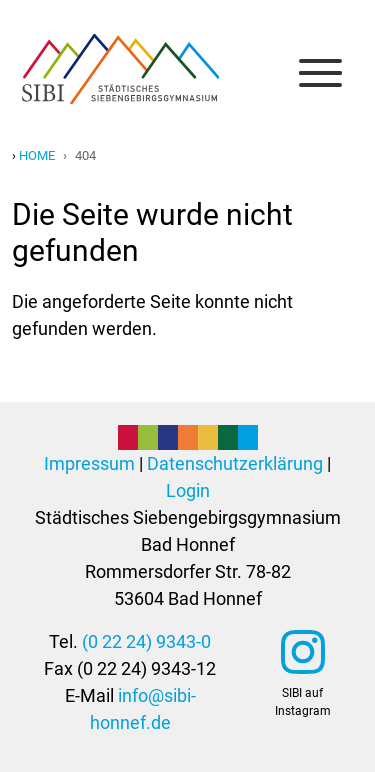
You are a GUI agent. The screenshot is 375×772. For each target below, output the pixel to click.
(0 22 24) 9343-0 (146, 641)
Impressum (89, 463)
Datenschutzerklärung (235, 463)
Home (37, 155)
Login (188, 490)
